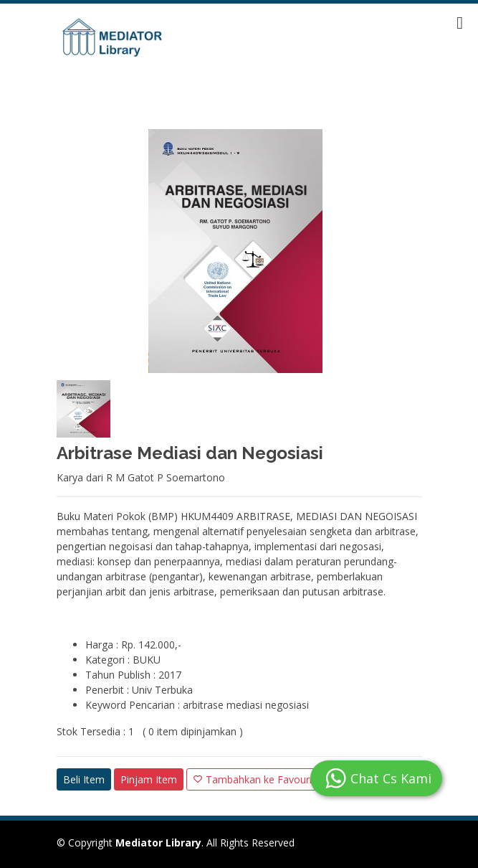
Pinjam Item (149, 779)
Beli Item (84, 779)
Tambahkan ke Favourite (257, 779)
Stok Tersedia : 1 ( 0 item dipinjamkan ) (150, 731)
